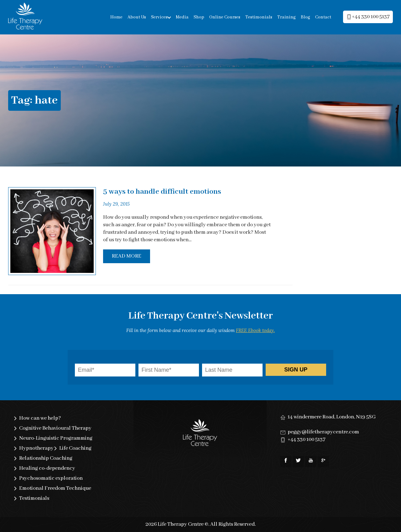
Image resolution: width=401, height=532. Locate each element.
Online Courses (225, 17)
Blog (305, 17)
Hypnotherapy (36, 448)
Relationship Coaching (46, 458)
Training (286, 17)
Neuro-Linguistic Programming (56, 438)
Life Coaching (75, 448)
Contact (323, 17)
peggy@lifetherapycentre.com (323, 432)
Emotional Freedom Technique (55, 488)
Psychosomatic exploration (51, 478)
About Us (137, 17)
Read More (127, 256)
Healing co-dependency (47, 468)
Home (116, 17)
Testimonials (259, 17)
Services (159, 17)
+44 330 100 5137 (307, 440)
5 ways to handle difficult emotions (162, 192)
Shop (199, 17)
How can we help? (40, 418)
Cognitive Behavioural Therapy (55, 428)
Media (182, 17)
